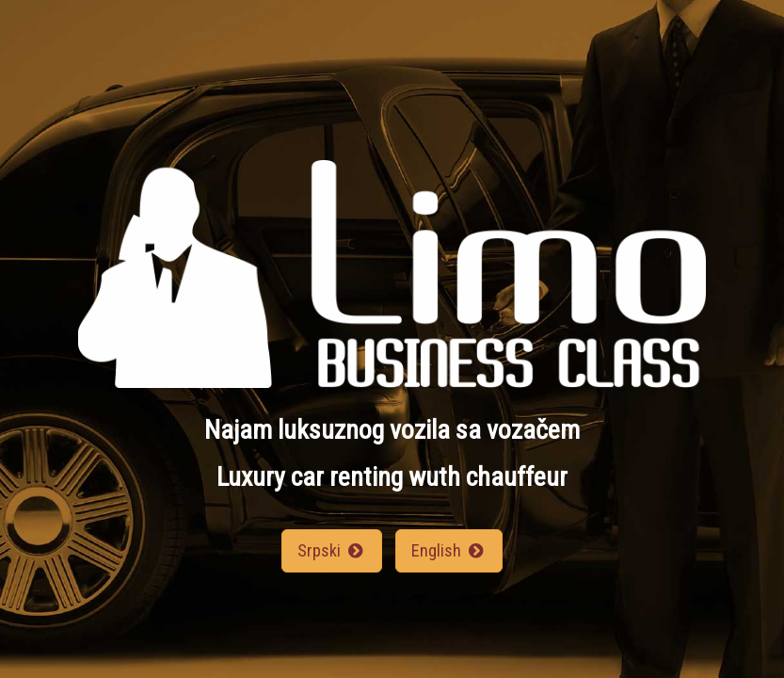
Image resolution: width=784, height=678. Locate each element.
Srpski (332, 550)
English (449, 550)
